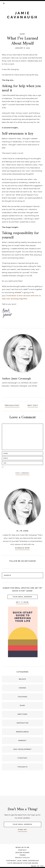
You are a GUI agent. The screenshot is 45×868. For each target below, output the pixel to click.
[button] (4, 3)
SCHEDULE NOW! (22, 548)
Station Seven (31, 863)
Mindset (23, 741)
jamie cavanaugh (23, 15)
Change (22, 688)
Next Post (33, 405)
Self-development (23, 749)
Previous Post (12, 405)
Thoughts (22, 767)
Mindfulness (22, 732)
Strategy (23, 758)
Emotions (23, 714)
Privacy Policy (22, 858)
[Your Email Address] (23, 597)
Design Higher (23, 853)
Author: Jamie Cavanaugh (16, 379)
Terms (23, 855)
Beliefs (22, 679)
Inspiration (23, 723)
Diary (23, 34)
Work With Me (22, 847)
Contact (22, 850)
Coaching (23, 697)
